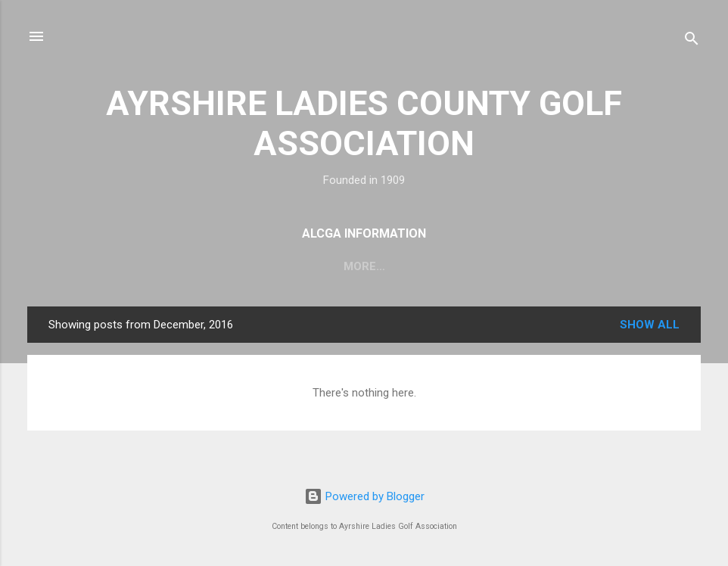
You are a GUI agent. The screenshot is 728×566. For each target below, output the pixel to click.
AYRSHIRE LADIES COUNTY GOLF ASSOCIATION (364, 123)
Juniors (625, 266)
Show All (650, 325)
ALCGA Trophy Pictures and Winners (457, 266)
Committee (280, 266)
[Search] (692, 41)
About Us (108, 266)
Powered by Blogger (364, 496)
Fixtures (191, 266)
